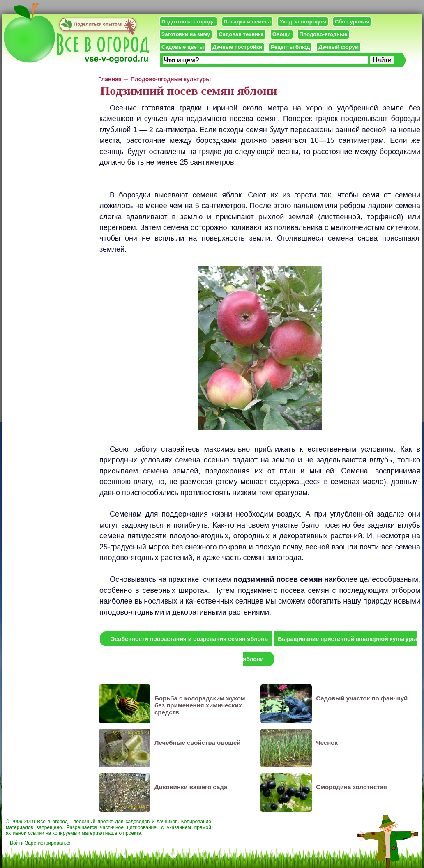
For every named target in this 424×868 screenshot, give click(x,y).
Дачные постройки (237, 47)
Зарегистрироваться (48, 843)
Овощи (282, 34)
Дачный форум (339, 47)
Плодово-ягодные (324, 34)
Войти (17, 843)
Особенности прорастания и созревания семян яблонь (189, 639)
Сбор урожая (352, 22)
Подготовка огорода (188, 22)
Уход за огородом (303, 22)
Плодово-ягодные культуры (171, 79)
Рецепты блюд (290, 47)
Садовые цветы (183, 47)
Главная (110, 79)
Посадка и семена (247, 22)
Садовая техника (241, 34)
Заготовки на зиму (186, 34)
